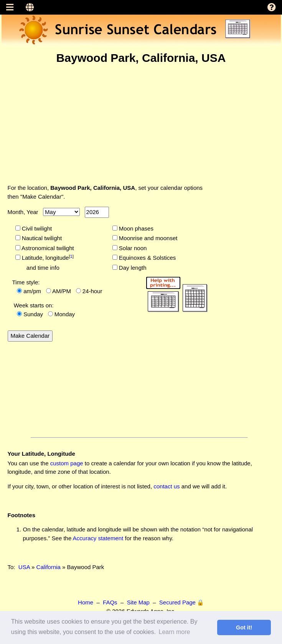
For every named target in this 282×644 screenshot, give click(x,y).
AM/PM (62, 291)
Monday (65, 314)
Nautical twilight (41, 238)
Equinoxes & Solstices (147, 258)
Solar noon (132, 248)
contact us (167, 486)
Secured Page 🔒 (182, 602)
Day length (132, 268)
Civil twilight (36, 228)
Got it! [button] (244, 627)
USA (24, 567)
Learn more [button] (175, 632)
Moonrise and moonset (148, 238)
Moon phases (135, 228)
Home (86, 602)
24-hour (92, 291)
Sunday (33, 314)
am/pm (32, 291)
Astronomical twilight (47, 248)
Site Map (138, 602)
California (49, 567)
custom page (67, 463)
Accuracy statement (98, 538)
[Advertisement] (141, 124)
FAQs (110, 602)
